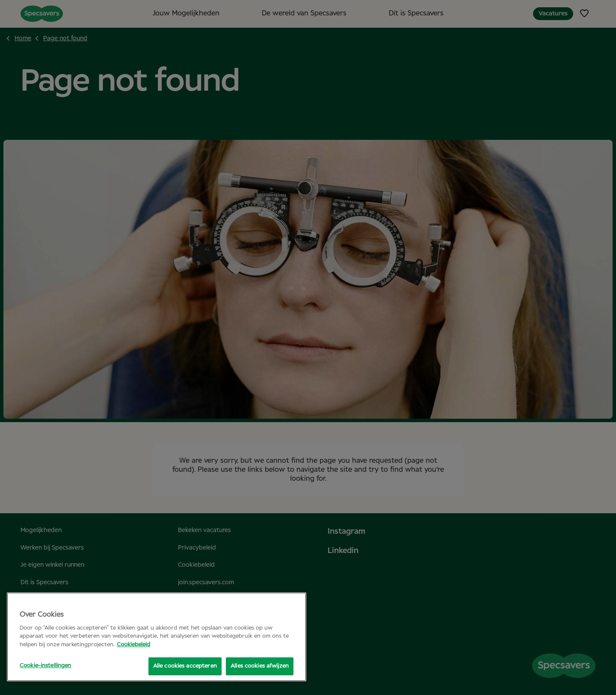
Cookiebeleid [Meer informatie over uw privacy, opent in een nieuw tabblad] (133, 645)
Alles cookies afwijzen (260, 666)
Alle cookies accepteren (184, 666)
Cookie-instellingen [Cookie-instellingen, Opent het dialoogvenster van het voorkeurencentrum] (45, 666)
